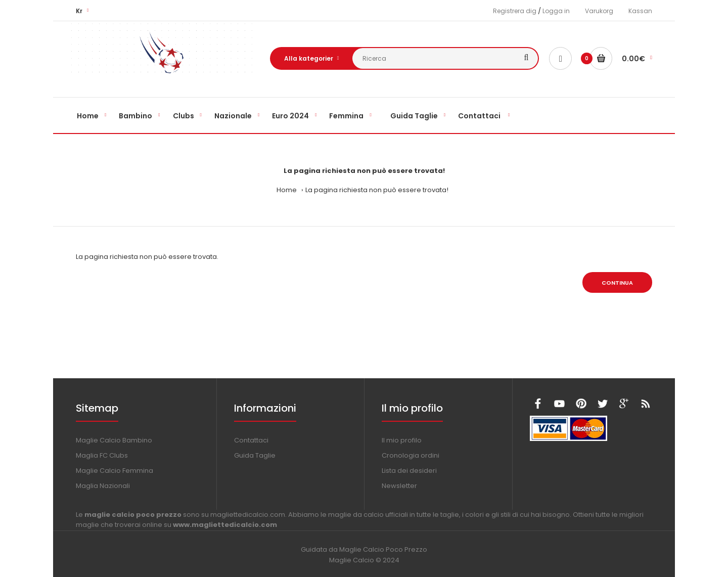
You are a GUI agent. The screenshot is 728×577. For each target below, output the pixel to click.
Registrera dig (515, 11)
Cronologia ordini (411, 455)
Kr (79, 11)
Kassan (640, 11)
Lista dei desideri (409, 471)
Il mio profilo (402, 440)
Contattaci (251, 440)
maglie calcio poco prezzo (133, 515)
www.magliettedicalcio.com (225, 525)
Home (287, 190)
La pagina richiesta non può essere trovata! (377, 190)
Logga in (556, 11)
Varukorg (599, 11)
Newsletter (399, 486)
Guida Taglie (255, 455)
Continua (617, 283)
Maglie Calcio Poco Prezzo (383, 549)
